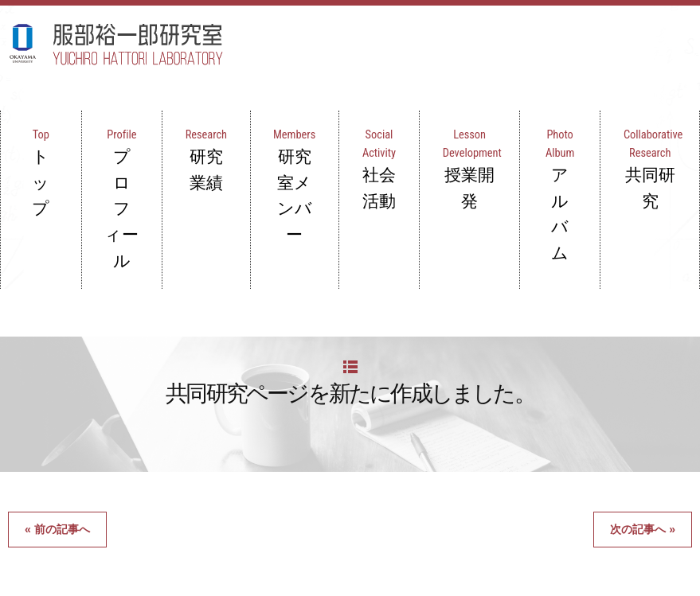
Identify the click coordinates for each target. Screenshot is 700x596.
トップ (44, 126)
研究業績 (219, 126)
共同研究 (656, 126)
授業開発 (481, 126)
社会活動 (394, 126)
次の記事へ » (643, 403)
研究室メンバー (307, 135)
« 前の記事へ (57, 403)
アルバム (569, 126)
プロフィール (132, 126)
